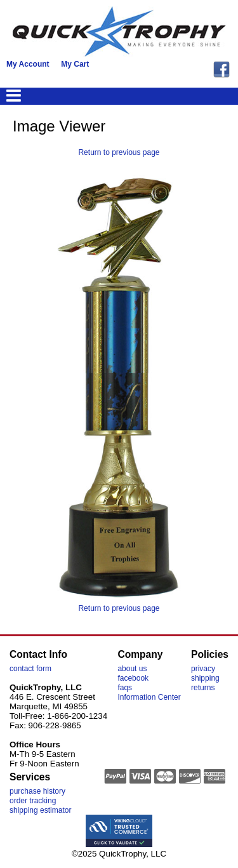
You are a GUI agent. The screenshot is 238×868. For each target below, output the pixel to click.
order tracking (33, 801)
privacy (203, 669)
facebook (133, 678)
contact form (30, 669)
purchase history (37, 791)
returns (203, 688)
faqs (125, 688)
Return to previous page (119, 152)
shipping (205, 678)
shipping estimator (40, 810)
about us (132, 669)
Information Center (149, 697)
